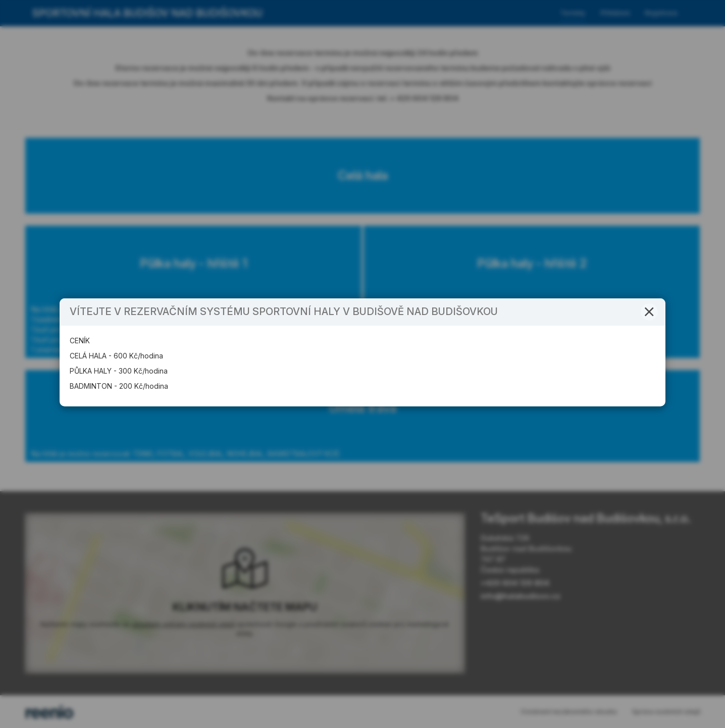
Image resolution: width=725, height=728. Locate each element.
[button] (649, 324)
